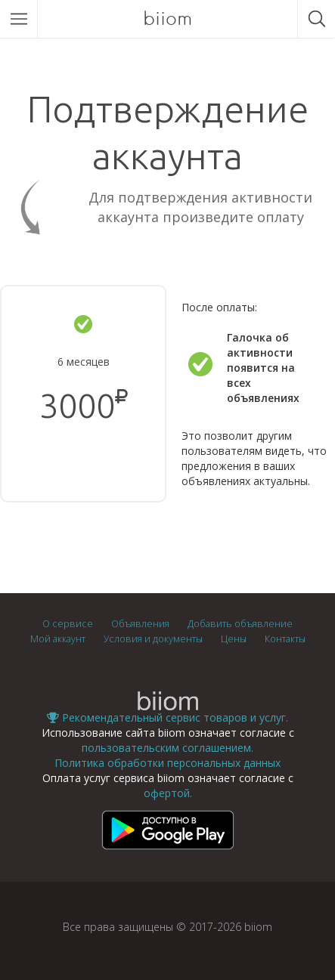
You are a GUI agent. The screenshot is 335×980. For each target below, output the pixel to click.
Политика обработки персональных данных (167, 763)
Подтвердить (84, 459)
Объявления (140, 624)
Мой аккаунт (58, 639)
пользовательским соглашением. (167, 748)
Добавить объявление (240, 624)
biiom (167, 18)
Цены (234, 639)
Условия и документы (153, 639)
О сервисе (68, 624)
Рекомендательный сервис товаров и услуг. (167, 717)
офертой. (168, 793)
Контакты (285, 639)
